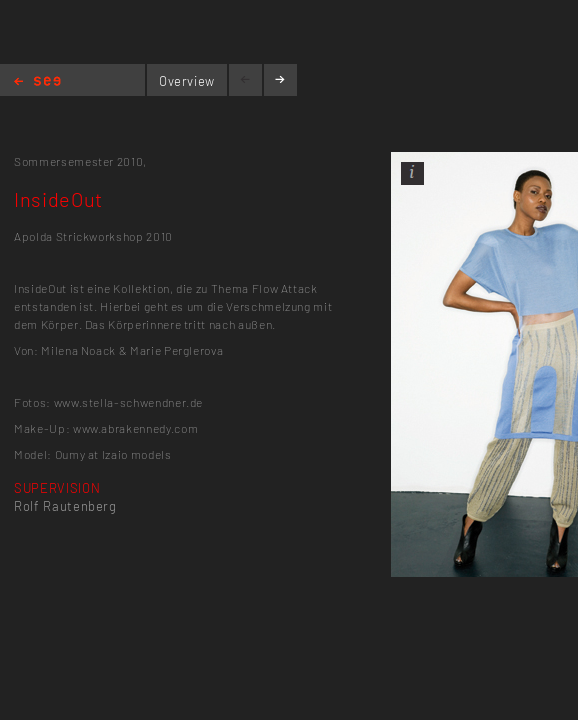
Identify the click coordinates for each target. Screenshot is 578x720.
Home (37, 82)
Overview (187, 81)
